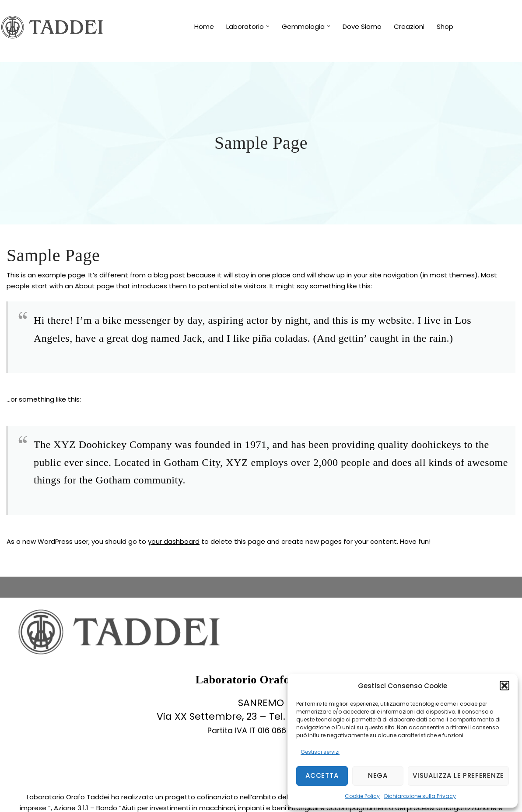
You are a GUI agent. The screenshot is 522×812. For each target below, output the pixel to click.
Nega (378, 775)
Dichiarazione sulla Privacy (420, 796)
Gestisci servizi (320, 752)
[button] (504, 686)
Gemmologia (303, 26)
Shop (445, 26)
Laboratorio (245, 26)
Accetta (322, 775)
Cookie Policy (362, 796)
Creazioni (409, 26)
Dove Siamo (362, 26)
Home (204, 26)
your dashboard (174, 541)
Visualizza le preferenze (458, 775)
